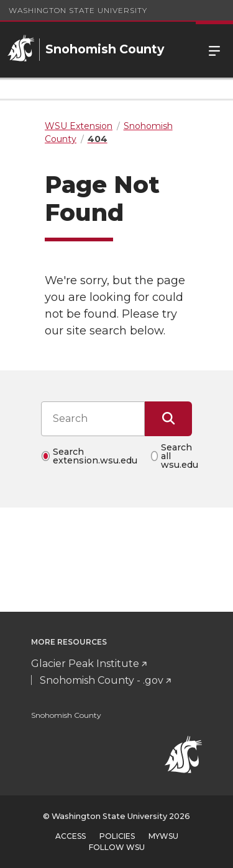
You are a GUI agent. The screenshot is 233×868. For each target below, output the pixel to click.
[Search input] (93, 419)
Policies (117, 836)
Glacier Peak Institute (85, 664)
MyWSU (163, 836)
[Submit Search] (168, 419)
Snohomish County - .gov (102, 680)
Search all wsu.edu (180, 456)
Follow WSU (117, 847)
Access (71, 836)
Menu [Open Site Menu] (214, 50)
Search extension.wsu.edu (95, 456)
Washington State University (78, 10)
